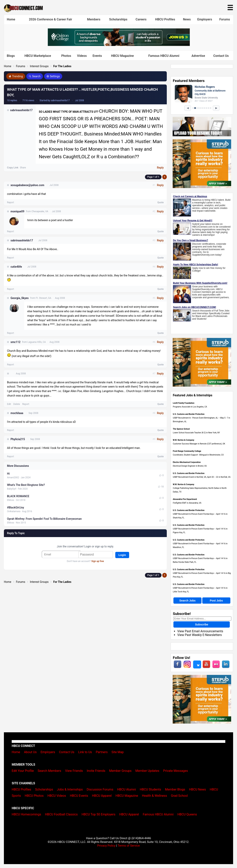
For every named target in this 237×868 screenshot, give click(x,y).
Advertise (198, 56)
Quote (161, 202)
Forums (225, 19)
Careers (141, 19)
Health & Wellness (154, 796)
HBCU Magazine (122, 56)
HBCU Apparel (102, 796)
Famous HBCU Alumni (164, 56)
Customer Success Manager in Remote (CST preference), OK (199, 444)
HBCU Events (79, 796)
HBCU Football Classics (61, 814)
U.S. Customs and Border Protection (189, 414)
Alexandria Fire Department (185, 499)
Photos (66, 56)
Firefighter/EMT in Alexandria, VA (187, 503)
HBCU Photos (34, 796)
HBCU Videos (57, 796)
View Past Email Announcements (200, 631)
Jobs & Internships (70, 789)
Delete (17, 404)
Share (23, 168)
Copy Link (13, 168)
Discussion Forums (100, 789)
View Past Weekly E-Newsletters (200, 635)
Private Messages (175, 771)
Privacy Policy (106, 846)
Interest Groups (39, 66)
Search (35, 76)
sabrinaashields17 (21, 110)
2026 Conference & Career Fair (50, 19)
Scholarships (118, 19)
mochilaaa (17, 413)
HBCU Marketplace (38, 56)
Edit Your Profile (23, 771)
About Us (30, 752)
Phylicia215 (18, 439)
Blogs (11, 56)
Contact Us (221, 56)
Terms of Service (129, 846)
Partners (102, 752)
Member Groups (120, 771)
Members (94, 19)
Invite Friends (96, 771)
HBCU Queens (187, 814)
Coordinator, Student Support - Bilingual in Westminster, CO (198, 455)
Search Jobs (187, 601)
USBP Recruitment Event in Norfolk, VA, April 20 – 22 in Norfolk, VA (202, 477)
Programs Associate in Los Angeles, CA (190, 407)
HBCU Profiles (165, 19)
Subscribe (202, 624)
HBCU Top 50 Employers (98, 814)
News (187, 19)
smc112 (16, 342)
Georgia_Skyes (20, 298)
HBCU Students (150, 789)
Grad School (179, 796)
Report (11, 202)
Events (97, 56)
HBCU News (197, 789)
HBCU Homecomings (26, 814)
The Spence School (181, 429)
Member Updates (147, 771)
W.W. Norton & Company (184, 440)
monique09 (17, 211)
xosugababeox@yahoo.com (27, 185)
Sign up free (98, 561)
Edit (9, 404)
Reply (160, 168)
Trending (16, 76)
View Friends (74, 771)
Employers (205, 19)
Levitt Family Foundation (184, 403)
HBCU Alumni (127, 789)
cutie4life (16, 267)
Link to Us (85, 752)
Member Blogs (175, 789)
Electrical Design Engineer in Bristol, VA (190, 466)
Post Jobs (216, 601)
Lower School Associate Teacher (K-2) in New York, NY (196, 433)
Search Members (49, 771)
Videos (82, 56)
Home (11, 19)
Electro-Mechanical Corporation (187, 462)
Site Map (118, 752)
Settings (53, 76)
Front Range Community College (187, 451)
